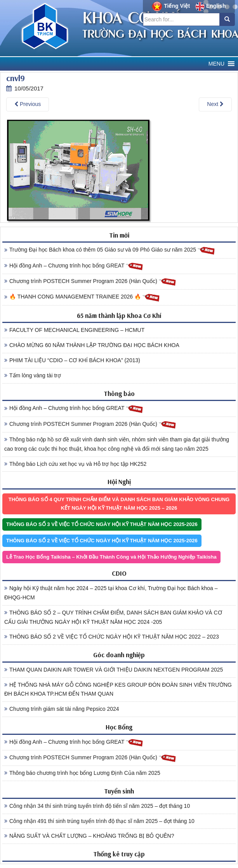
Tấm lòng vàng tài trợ (33, 375)
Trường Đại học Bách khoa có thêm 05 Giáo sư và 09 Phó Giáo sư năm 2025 (110, 250)
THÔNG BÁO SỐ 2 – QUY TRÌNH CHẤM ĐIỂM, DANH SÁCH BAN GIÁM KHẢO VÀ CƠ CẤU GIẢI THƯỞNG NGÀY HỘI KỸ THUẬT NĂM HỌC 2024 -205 (113, 617)
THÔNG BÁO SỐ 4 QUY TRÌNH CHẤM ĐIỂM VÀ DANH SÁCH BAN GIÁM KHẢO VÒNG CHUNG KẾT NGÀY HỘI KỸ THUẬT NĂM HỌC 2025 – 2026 (119, 504)
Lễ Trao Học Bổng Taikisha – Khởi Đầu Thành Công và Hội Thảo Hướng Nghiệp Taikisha (111, 557)
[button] (216, 64)
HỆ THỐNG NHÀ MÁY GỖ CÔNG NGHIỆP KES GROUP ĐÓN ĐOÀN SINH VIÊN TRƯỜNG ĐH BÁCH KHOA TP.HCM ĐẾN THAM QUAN (118, 689)
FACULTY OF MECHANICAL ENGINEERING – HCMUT (74, 330)
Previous (28, 104)
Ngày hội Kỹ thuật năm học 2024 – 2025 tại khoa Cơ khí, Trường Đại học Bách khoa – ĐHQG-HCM (111, 593)
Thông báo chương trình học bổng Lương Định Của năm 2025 (82, 773)
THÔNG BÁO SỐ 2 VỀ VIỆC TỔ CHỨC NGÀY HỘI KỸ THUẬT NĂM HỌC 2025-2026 (102, 541)
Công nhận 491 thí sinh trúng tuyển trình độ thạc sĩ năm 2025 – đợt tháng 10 (99, 821)
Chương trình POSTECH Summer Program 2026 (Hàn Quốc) (90, 282)
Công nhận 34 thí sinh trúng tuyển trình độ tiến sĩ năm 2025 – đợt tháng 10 (97, 806)
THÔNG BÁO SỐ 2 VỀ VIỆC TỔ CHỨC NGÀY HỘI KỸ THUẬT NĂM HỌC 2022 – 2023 (112, 637)
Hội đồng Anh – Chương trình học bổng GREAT (74, 266)
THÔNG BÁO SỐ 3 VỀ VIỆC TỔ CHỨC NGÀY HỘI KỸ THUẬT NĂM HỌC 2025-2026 (102, 524)
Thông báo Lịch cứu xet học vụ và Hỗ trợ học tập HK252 (75, 464)
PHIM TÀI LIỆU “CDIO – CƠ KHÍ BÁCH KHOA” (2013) (72, 360)
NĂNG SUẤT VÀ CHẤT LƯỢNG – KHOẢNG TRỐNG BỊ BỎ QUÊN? (89, 836)
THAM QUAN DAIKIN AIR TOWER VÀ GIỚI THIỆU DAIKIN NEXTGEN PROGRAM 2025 (114, 670)
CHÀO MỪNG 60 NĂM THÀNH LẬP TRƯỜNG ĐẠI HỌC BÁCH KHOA (92, 345)
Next (215, 104)
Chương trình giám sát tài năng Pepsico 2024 (62, 709)
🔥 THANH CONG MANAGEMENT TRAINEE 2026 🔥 (82, 297)
